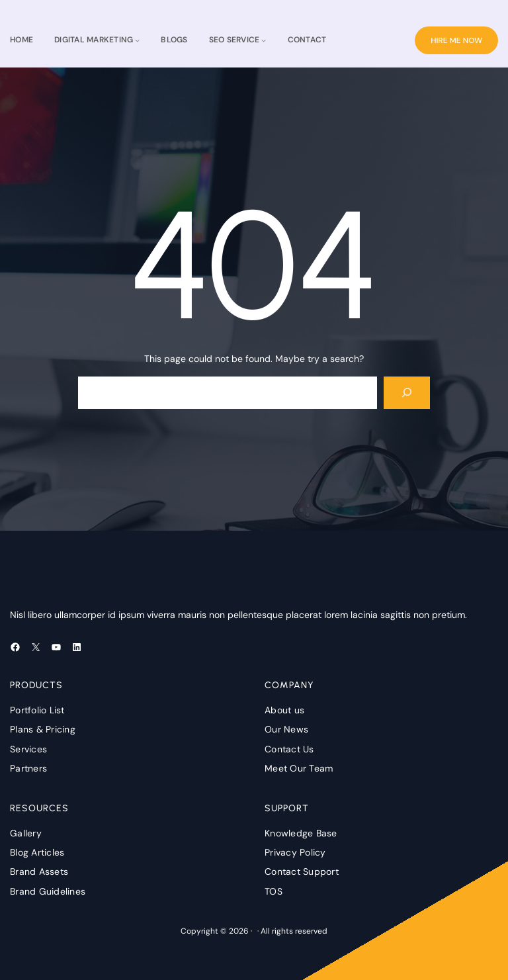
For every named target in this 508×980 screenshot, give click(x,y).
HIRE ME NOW (456, 40)
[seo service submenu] (264, 40)
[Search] (407, 393)
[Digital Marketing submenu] (137, 40)
